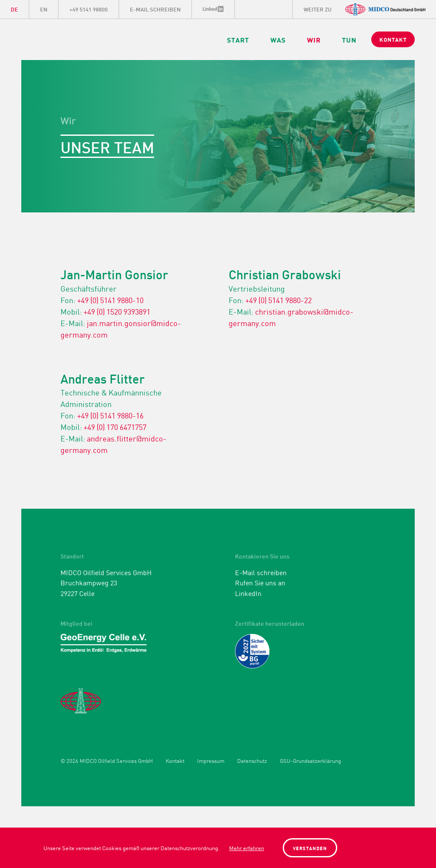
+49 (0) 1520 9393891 (117, 311)
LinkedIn (214, 9)
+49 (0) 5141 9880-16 (110, 415)
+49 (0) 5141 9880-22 (278, 300)
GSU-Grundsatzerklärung (310, 761)
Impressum (211, 761)
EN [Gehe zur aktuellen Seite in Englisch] (44, 9)
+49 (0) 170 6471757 (115, 427)
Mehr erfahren (247, 848)
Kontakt (175, 761)
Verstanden (310, 848)
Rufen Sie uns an (260, 582)
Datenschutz (252, 761)
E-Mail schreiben (155, 9)
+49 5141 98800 (89, 9)
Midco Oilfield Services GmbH (109, 40)
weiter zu (318, 9)
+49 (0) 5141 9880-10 (110, 300)
